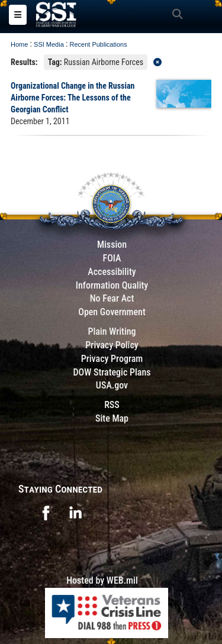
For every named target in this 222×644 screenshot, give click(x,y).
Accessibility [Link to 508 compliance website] (112, 272)
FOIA (112, 258)
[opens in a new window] (46, 512)
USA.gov (112, 385)
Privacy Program (112, 359)
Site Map (112, 418)
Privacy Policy (112, 345)
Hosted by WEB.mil (102, 580)
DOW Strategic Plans (112, 372)
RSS (112, 405)
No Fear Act (112, 298)
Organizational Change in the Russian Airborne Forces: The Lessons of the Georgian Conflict (73, 98)
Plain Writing (112, 331)
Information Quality (112, 285)
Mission (112, 245)
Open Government (112, 312)
